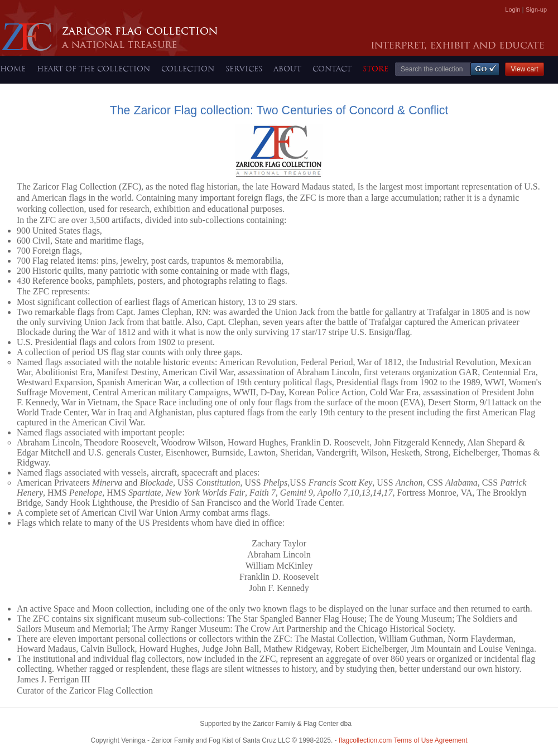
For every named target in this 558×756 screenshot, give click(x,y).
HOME (13, 69)
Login (513, 9)
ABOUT (287, 69)
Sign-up (536, 9)
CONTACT (332, 69)
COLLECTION (188, 69)
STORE (376, 69)
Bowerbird (356, 726)
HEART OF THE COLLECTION (93, 69)
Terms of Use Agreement (403, 740)
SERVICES (244, 69)
